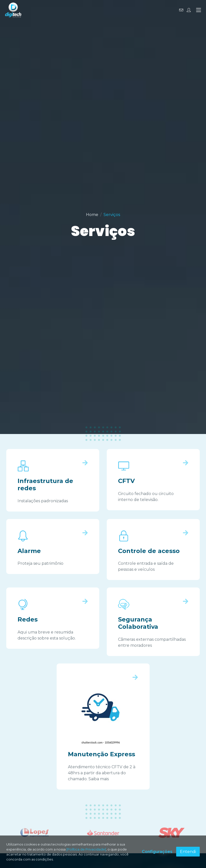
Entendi (188, 852)
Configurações (157, 852)
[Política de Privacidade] (86, 849)
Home (92, 215)
